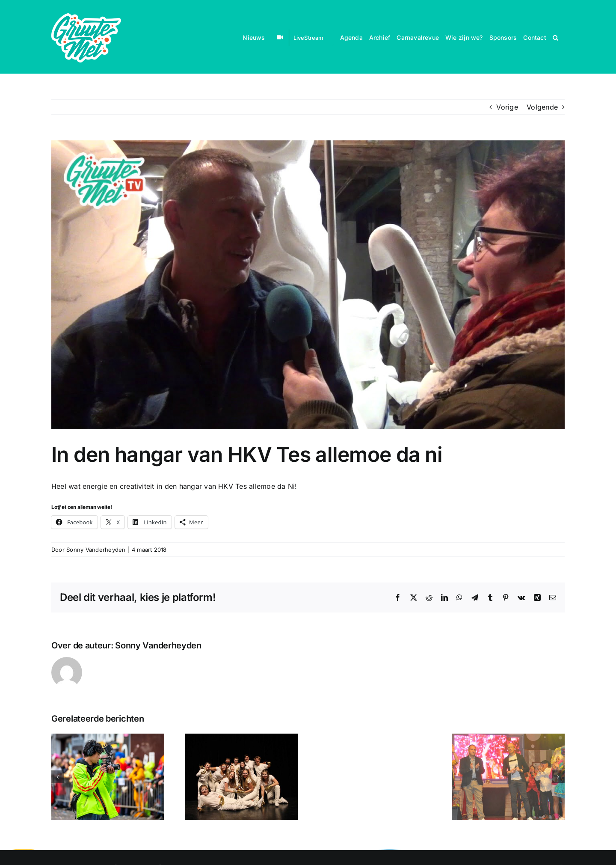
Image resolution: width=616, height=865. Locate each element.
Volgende (542, 107)
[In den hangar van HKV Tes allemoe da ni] (308, 285)
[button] (555, 37)
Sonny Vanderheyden (96, 550)
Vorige (507, 107)
